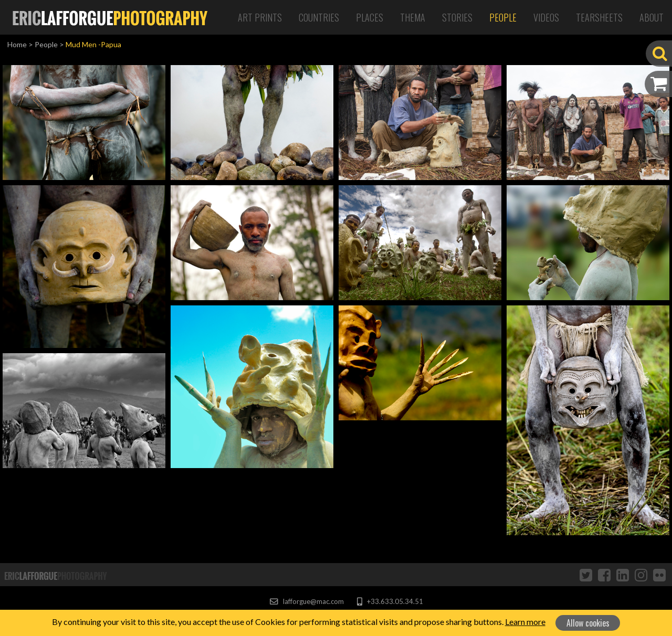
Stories (457, 17)
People (503, 17)
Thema (413, 17)
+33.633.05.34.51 (390, 601)
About (652, 17)
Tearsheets (599, 17)
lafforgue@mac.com (307, 601)
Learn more (525, 622)
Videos (546, 17)
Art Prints (260, 17)
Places (370, 17)
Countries (319, 17)
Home (17, 44)
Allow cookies (588, 623)
